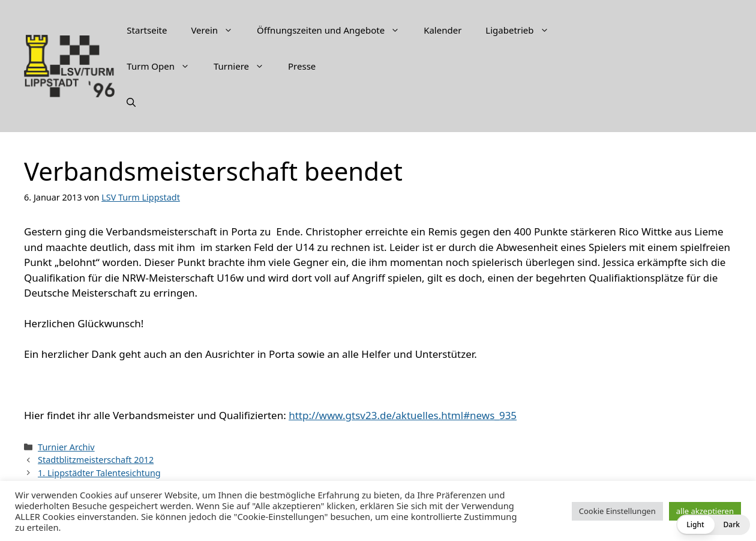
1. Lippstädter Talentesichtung (99, 473)
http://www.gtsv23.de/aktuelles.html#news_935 (403, 415)
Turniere (245, 66)
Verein (218, 30)
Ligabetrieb (523, 30)
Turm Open (164, 66)
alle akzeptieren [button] (705, 511)
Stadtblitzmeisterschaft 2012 (96, 460)
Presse (302, 66)
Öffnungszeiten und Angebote (334, 30)
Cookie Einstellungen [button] (617, 511)
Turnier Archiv (66, 447)
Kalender (442, 30)
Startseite (147, 30)
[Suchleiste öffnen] (131, 102)
